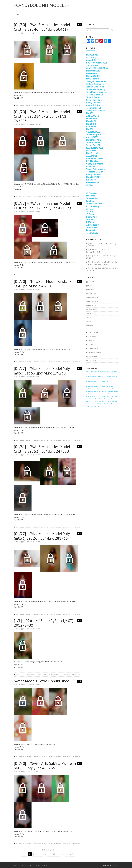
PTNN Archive (93, 161)
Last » (72, 854)
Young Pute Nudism (95, 111)
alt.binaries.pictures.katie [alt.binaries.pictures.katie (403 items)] (92, 381)
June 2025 (91, 321)
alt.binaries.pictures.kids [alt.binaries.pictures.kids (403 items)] (105, 381)
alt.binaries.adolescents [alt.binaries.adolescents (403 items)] (92, 377)
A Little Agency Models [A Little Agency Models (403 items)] (107, 374)
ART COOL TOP (93, 116)
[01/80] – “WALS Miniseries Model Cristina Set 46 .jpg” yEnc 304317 (42, 27)
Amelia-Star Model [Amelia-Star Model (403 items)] (91, 396)
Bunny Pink (91, 217)
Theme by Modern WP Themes (109, 865)
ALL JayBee (92, 156)
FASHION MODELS (95, 148)
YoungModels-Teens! (96, 81)
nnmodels (38, 33)
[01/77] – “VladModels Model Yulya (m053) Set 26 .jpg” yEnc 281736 (43, 536)
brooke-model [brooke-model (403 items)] (90, 406)
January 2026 (92, 294)
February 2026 (93, 290)
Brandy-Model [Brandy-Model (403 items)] (103, 404)
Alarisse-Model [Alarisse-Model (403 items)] (90, 372)
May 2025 (91, 325)
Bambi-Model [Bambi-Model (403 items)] (108, 399)
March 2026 (92, 286)
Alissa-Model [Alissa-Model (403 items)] (98, 374)
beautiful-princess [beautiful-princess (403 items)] (94, 401)
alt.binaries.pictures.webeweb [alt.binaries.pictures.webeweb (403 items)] (106, 389)
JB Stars (90, 214)
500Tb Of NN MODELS (97, 63)
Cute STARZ (92, 137)
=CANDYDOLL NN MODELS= (41, 5)
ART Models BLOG (95, 158)
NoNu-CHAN (92, 73)
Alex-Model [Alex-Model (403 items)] (96, 372)
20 (54, 854)
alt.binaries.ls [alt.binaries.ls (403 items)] (101, 377)
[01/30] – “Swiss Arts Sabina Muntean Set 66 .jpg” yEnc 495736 (45, 766)
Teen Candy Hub (94, 108)
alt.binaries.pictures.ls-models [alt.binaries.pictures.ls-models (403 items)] (94, 384)
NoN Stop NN (92, 153)
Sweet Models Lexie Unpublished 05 (44, 681)
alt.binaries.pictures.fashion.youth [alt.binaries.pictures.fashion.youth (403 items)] (104, 379)
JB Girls (90, 212)
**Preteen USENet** (96, 172)
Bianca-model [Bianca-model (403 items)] (90, 404)
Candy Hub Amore (95, 105)
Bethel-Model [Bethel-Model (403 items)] (108, 401)
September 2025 (93, 309)
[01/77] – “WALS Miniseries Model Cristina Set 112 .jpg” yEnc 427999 (42, 206)
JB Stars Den (92, 228)
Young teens (76, 105)
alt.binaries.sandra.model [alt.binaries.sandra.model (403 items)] (92, 394)
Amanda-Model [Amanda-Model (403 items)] (113, 394)
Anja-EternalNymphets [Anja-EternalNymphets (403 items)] (98, 399)
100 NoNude (92, 65)
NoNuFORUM (92, 124)
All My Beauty (93, 225)
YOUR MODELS (93, 132)
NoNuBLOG (91, 121)
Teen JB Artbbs (93, 97)
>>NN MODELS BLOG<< (97, 68)
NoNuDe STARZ (93, 140)
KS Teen (90, 222)
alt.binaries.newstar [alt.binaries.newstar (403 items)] (91, 379)
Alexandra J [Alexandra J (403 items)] (111, 372)
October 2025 (92, 306)
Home (18, 15)
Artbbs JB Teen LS (95, 95)
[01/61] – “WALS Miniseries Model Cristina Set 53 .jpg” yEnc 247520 (42, 449)
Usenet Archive (66, 105)
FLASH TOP (92, 119)
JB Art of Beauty (94, 204)
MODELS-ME (92, 55)
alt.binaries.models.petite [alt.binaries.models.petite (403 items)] (111, 377)
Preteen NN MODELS (55, 105)
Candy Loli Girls (93, 103)
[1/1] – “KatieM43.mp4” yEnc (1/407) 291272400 (44, 623)
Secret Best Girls (94, 100)
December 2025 (93, 298)
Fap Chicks (91, 230)
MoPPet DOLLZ (93, 71)
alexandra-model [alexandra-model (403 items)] (104, 372)
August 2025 (92, 313)
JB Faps (90, 209)
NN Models (34, 105)
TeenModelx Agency (96, 89)
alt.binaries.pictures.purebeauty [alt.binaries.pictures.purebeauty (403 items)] (109, 384)
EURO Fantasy (93, 79)
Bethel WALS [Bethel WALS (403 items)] (115, 401)
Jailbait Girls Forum (95, 87)
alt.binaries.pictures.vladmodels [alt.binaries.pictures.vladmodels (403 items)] (106, 386)
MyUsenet (28, 105)
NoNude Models (43, 105)
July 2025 (91, 317)
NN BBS (90, 113)
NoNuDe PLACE (93, 177)
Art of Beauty (93, 206)
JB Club (90, 185)
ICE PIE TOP (92, 180)
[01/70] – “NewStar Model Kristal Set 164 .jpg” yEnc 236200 (44, 284)
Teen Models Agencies (97, 92)
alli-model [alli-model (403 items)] (115, 374)
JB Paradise (92, 193)
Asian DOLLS (92, 166)
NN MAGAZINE (93, 76)
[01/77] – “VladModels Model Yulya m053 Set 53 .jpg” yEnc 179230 (43, 371)
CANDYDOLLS (20, 105)
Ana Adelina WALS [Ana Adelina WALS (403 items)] (100, 396)
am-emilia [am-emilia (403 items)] (107, 394)
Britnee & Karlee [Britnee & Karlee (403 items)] (111, 404)
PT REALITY (92, 127)
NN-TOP (90, 129)
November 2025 (93, 302)
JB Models (91, 220)
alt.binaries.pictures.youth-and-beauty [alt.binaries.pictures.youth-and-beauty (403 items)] (108, 391)
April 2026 (91, 282)
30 (58, 854)
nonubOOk (91, 60)
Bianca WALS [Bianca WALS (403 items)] (96, 404)
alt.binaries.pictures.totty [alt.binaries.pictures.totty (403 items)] (92, 386)
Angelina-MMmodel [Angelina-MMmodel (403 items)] (110, 396)
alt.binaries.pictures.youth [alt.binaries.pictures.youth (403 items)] (93, 391)
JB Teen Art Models (95, 84)
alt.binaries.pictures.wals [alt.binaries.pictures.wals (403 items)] (92, 389)
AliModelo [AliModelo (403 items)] (92, 374)
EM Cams (90, 196)
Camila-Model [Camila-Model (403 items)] (97, 406)
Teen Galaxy (92, 198)
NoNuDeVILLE (93, 182)
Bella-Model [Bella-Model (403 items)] (102, 401)
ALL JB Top (91, 57)
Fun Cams (91, 201)
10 (49, 854)
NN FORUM (91, 150)
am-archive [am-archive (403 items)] (101, 394)
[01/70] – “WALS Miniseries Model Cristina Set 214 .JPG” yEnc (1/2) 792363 (42, 116)
